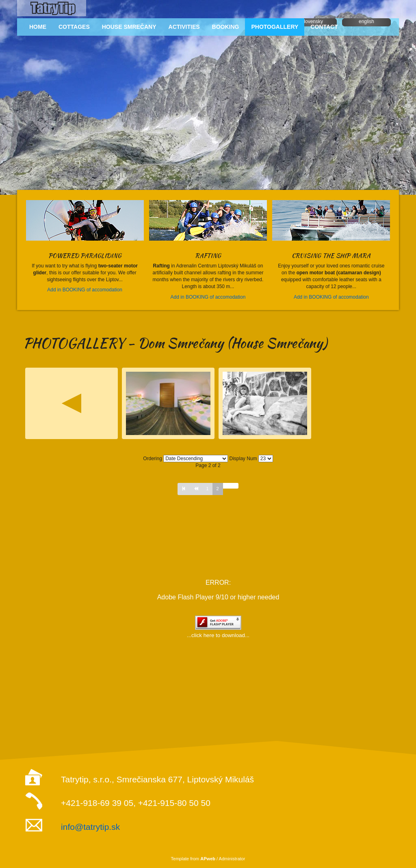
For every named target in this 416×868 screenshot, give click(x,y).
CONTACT (324, 27)
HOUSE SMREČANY (129, 27)
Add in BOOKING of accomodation (85, 290)
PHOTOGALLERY (275, 27)
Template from (193, 859)
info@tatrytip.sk (90, 827)
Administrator (232, 859)
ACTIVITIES (184, 27)
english (366, 22)
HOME (38, 27)
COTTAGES (74, 27)
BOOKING (226, 27)
